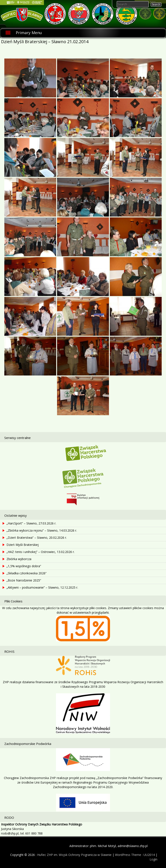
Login (153, 859)
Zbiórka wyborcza (19, 559)
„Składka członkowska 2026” (26, 573)
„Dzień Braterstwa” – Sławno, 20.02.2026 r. (37, 538)
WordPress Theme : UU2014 (135, 855)
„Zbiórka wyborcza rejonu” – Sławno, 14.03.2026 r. (42, 530)
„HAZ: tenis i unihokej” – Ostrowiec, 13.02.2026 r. (41, 552)
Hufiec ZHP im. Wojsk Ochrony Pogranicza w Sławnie (74, 855)
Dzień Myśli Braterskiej (23, 545)
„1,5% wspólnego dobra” (24, 566)
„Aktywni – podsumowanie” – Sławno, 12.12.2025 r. (42, 587)
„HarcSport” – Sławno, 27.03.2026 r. (31, 523)
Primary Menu (29, 33)
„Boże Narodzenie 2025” (24, 580)
